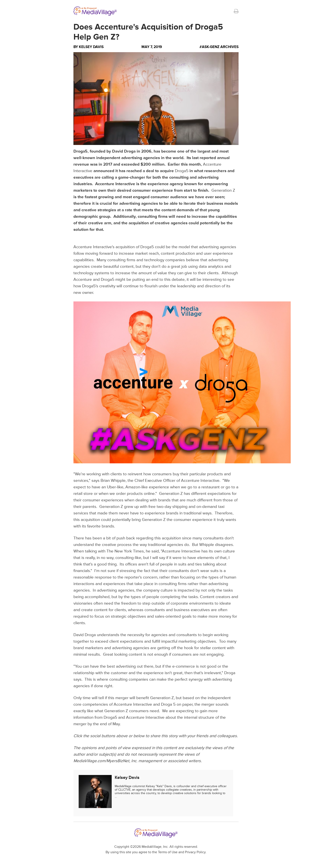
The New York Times (125, 551)
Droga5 (182, 171)
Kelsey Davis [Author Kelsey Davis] (91, 47)
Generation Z (223, 190)
